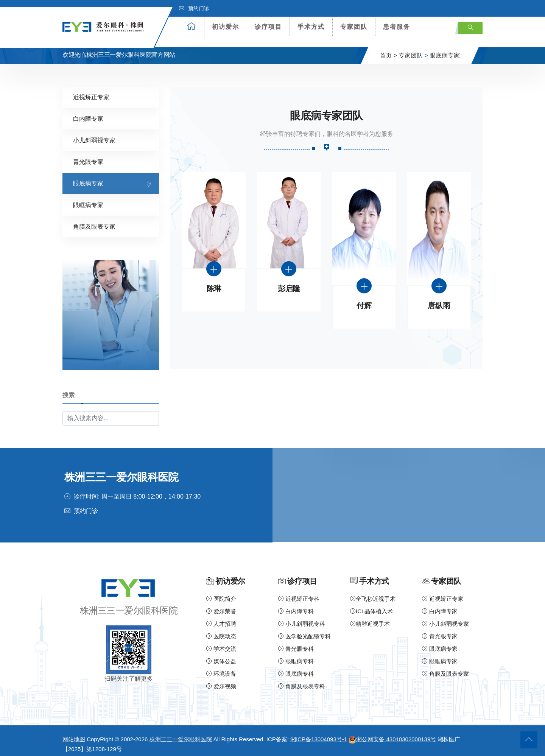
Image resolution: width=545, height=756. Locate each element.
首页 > (388, 50)
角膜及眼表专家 (94, 221)
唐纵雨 (439, 300)
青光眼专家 (88, 157)
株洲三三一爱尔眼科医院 (181, 733)
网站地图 (74, 733)
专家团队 (354, 27)
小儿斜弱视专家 (94, 135)
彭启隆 (289, 283)
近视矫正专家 (91, 92)
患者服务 (397, 27)
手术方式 (311, 27)
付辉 (364, 300)
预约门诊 (194, 8)
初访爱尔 (226, 27)
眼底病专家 (445, 50)
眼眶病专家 (88, 200)
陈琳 (214, 283)
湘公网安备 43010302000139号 (392, 733)
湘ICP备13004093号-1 (319, 733)
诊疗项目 (268, 27)
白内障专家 (88, 113)
